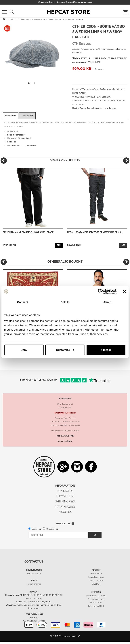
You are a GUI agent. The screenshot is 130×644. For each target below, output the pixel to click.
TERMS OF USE (65, 496)
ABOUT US (65, 512)
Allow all (106, 350)
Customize (65, 350)
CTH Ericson (24, 19)
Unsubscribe (52, 529)
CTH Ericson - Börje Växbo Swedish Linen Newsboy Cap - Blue (58, 19)
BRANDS (12, 19)
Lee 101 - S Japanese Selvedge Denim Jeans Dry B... (95, 232)
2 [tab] (35, 84)
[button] (5, 12)
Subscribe (37, 529)
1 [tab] (30, 84)
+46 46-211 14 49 (34, 574)
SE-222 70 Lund (96, 581)
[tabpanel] (33, 55)
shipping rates (98, 599)
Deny (24, 350)
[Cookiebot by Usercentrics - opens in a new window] (101, 291)
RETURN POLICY (65, 507)
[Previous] (4, 161)
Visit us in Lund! (65, 441)
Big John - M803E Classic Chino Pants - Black (28, 232)
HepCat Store (96, 574)
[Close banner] (125, 291)
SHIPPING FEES (65, 501)
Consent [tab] (23, 302)
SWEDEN (96, 584)
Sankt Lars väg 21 (96, 577)
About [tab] (107, 302)
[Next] (126, 161)
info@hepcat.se (34, 584)
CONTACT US (65, 491)
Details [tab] (65, 302)
